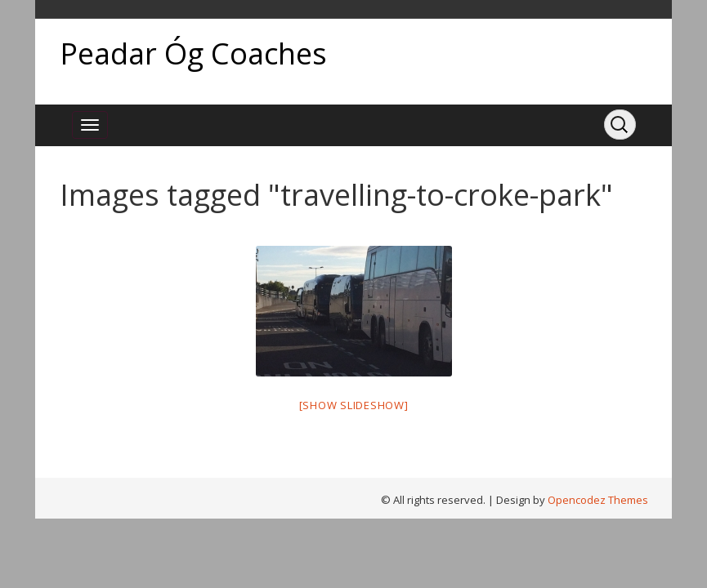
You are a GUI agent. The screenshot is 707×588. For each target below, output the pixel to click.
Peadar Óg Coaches (193, 53)
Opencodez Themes (598, 500)
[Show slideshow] (354, 405)
